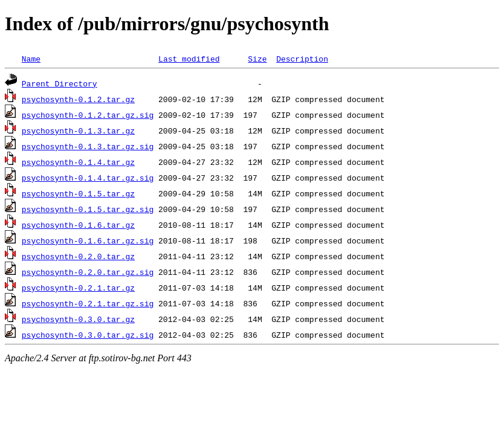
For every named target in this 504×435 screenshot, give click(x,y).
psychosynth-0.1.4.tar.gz (78, 162)
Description (302, 59)
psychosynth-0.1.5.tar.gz (78, 193)
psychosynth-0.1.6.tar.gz (78, 225)
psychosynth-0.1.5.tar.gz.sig (88, 209)
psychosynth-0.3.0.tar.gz (78, 319)
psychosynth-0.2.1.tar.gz (78, 288)
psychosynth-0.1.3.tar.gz (78, 130)
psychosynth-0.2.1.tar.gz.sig (88, 303)
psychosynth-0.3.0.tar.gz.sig (88, 335)
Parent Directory (60, 83)
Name (31, 59)
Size (257, 59)
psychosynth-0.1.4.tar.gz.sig (88, 178)
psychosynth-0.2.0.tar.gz (78, 256)
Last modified (189, 59)
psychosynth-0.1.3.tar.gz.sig (88, 146)
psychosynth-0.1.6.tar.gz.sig (88, 240)
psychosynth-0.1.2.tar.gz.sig (88, 115)
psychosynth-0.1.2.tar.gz (78, 99)
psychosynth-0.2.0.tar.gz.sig (88, 272)
